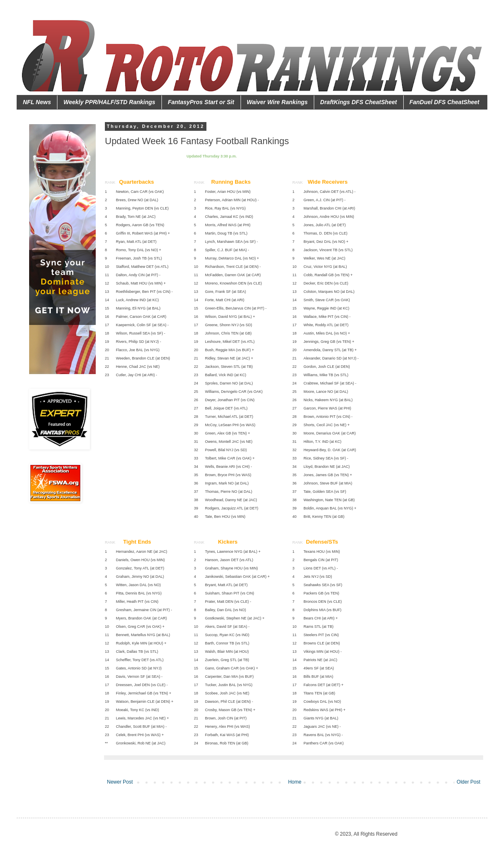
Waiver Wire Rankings (277, 102)
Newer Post (120, 782)
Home (295, 782)
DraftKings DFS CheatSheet (358, 102)
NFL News (37, 102)
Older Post (468, 782)
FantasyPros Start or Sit (201, 102)
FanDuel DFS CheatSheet (444, 102)
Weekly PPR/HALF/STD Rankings (109, 102)
